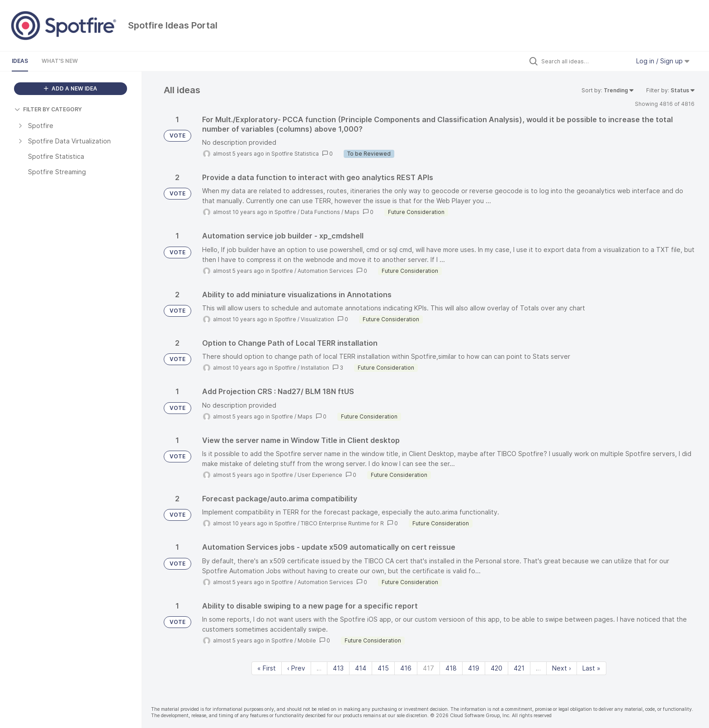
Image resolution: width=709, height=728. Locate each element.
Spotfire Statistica (295, 154)
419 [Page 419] (474, 668)
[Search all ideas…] (583, 61)
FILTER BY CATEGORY (48, 109)
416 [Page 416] (406, 668)
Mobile (307, 640)
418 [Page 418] (451, 668)
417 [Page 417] (428, 668)
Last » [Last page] (591, 668)
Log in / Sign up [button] (663, 61)
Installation (315, 368)
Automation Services (325, 271)
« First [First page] (267, 668)
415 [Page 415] (383, 668)
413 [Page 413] (338, 668)
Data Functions (320, 212)
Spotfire (285, 212)
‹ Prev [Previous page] (296, 668)
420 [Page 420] (496, 668)
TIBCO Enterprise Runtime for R (342, 523)
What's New (60, 61)
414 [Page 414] (361, 668)
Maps (352, 212)
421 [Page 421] (519, 668)
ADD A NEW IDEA (71, 88)
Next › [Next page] (562, 668)
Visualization (317, 319)
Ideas (20, 61)
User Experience (320, 475)
